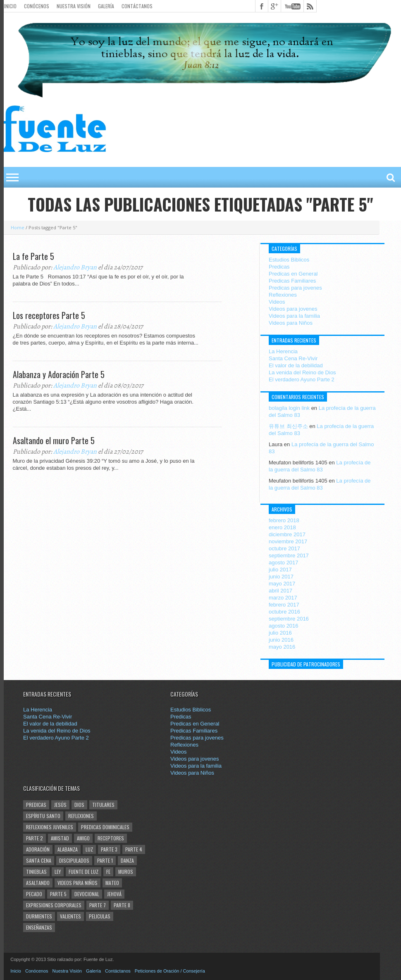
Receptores (111, 838)
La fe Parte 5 (33, 256)
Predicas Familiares (292, 281)
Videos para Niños (291, 323)
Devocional (87, 894)
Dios (79, 805)
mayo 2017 (282, 584)
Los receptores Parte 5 (49, 315)
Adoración (38, 849)
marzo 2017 (283, 598)
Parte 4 (134, 849)
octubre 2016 (284, 612)
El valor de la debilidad (296, 365)
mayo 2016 (282, 647)
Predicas (279, 267)
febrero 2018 (284, 520)
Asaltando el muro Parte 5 (54, 440)
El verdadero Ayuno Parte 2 (302, 379)
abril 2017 (280, 591)
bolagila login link (289, 408)
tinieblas (36, 872)
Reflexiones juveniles (50, 827)
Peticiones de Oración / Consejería (170, 971)
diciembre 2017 (287, 534)
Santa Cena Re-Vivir (293, 358)
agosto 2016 (284, 626)
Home (18, 227)
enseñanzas (39, 927)
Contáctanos (137, 6)
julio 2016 (280, 633)
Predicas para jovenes (295, 288)
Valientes (70, 916)
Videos (277, 302)
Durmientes (39, 916)
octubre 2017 (284, 548)
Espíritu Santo (43, 816)
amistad (60, 838)
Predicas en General (293, 274)
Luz (89, 849)
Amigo (83, 838)
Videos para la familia (294, 316)
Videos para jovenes (293, 309)
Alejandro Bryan (75, 267)
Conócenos (37, 6)
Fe (108, 872)
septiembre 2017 (289, 555)
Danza (127, 860)
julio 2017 (280, 570)
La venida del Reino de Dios (302, 372)
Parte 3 (109, 849)
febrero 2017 (284, 605)
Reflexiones (283, 295)
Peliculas (100, 916)
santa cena (39, 860)
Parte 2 (35, 838)
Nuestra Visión (74, 6)
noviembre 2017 (288, 541)
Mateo (112, 883)
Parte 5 (58, 894)
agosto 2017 (284, 563)
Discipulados (74, 860)
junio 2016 (281, 640)
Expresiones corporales (54, 905)
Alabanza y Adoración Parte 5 (59, 374)
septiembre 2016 (289, 619)
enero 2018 (282, 527)
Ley (58, 872)
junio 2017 (281, 577)
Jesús (60, 805)
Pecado (34, 894)
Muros (126, 872)
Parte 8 (122, 905)
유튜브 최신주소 (288, 426)
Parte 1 (105, 860)
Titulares (103, 805)
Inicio (10, 6)
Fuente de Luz (84, 872)
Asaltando (38, 883)
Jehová (114, 894)
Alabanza (68, 849)
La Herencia (283, 351)
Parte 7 (98, 905)
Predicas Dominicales (105, 827)
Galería (106, 6)
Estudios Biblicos (289, 260)
